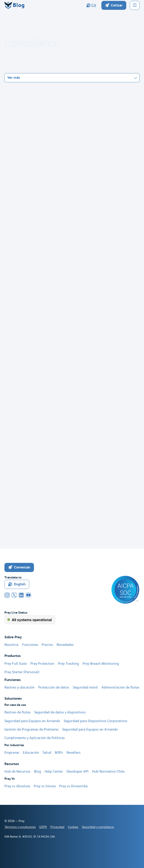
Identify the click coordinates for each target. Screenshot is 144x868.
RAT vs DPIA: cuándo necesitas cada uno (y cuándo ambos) (54, 324)
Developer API (78, 771)
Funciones (30, 645)
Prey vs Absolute (17, 786)
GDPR (43, 827)
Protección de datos (54, 687)
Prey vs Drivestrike (73, 786)
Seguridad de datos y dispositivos (60, 712)
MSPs (59, 753)
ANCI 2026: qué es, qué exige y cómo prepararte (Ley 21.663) (57, 401)
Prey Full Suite (16, 664)
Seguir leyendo (120, 188)
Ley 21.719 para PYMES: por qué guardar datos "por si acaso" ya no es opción (69, 437)
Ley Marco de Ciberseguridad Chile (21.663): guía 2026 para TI (58, 253)
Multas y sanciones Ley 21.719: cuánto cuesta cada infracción (57, 360)
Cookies (73, 827)
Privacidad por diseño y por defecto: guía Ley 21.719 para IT (56, 288)
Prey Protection (42, 664)
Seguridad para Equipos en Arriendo (32, 721)
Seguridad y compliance (98, 827)
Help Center (54, 771)
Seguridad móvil (85, 687)
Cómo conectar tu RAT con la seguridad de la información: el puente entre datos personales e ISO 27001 (67, 475)
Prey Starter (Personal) (22, 672)
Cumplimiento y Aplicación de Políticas (35, 738)
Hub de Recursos (17, 771)
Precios (47, 645)
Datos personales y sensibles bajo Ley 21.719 (44, 217)
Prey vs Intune (45, 786)
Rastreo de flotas (18, 712)
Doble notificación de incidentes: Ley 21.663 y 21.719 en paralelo (64, 157)
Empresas (12, 753)
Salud (47, 753)
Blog (37, 771)
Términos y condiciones (20, 827)
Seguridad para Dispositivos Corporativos (96, 721)
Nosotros (12, 645)
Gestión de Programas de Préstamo (32, 729)
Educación (31, 753)
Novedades (65, 645)
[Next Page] (80, 518)
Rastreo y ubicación (20, 687)
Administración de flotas (120, 687)
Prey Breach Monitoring (101, 664)
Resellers (74, 753)
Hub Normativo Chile (108, 771)
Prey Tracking (68, 664)
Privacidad (57, 827)
